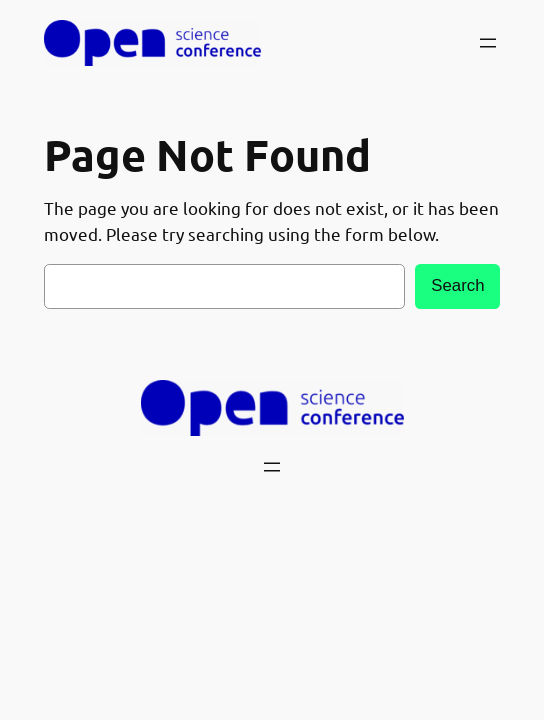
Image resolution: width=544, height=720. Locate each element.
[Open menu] (488, 43)
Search (457, 285)
